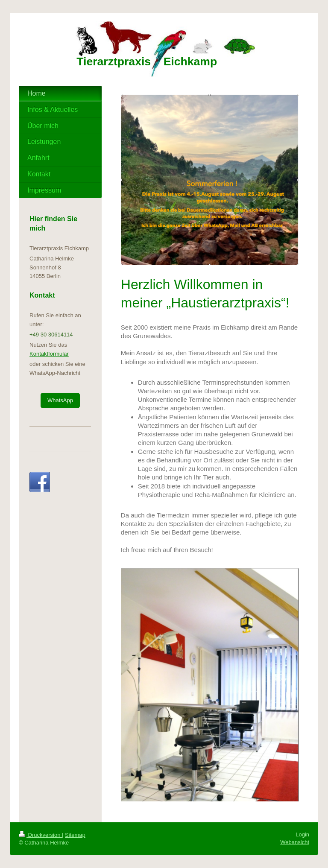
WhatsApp (60, 400)
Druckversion (40, 835)
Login (302, 834)
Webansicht (295, 842)
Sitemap (75, 835)
